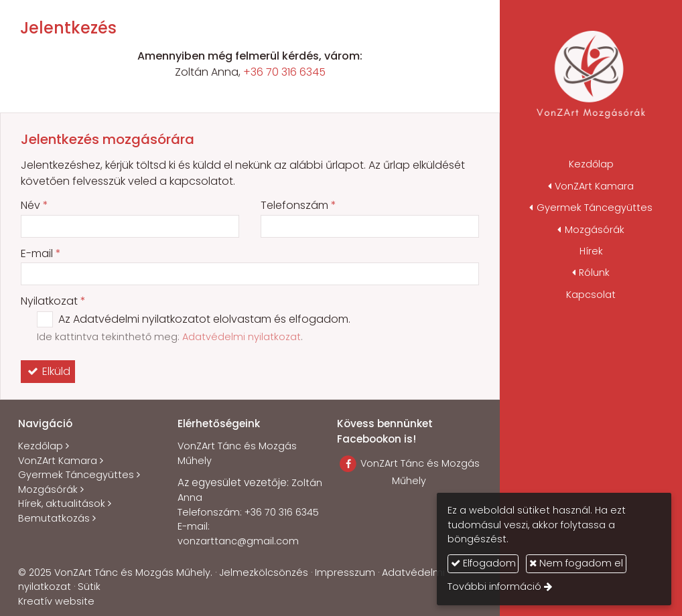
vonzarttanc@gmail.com (238, 541)
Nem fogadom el (576, 563)
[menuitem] (591, 165)
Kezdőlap (41, 446)
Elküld (48, 371)
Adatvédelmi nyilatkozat (242, 337)
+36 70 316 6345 (284, 72)
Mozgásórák (48, 489)
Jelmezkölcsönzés (264, 572)
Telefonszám (298, 205)
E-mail (41, 253)
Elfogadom (483, 563)
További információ (494, 587)
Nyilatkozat (53, 301)
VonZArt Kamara (58, 461)
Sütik (89, 587)
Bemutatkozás (54, 518)
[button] (591, 186)
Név (35, 205)
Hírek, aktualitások (62, 504)
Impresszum (345, 572)
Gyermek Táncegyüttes (76, 475)
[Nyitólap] (591, 77)
